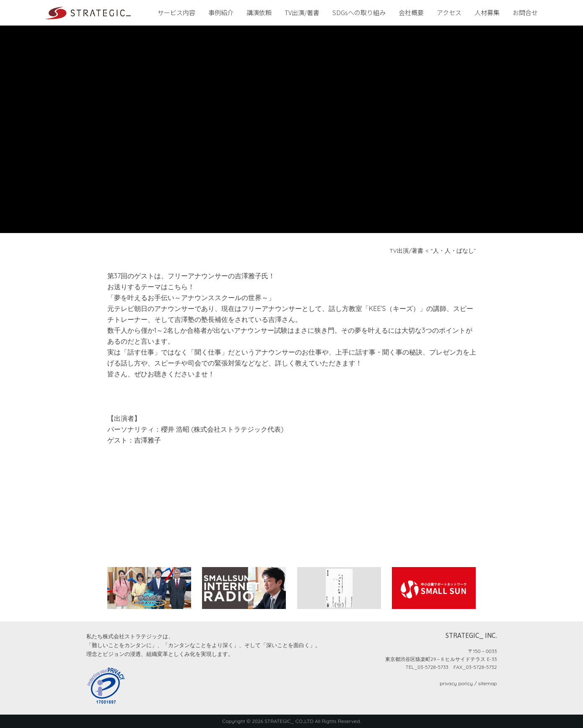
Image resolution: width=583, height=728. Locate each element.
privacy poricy (456, 683)
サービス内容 (176, 12)
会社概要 (411, 12)
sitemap (487, 683)
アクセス (449, 12)
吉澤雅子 (148, 440)
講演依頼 (259, 12)
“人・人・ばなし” (453, 251)
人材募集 (487, 12)
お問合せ (525, 12)
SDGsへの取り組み (359, 12)
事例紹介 (221, 12)
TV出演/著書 (302, 12)
